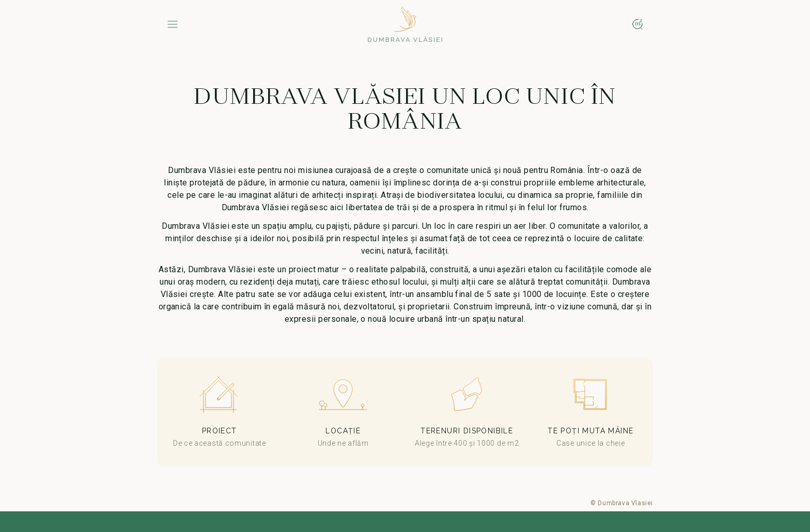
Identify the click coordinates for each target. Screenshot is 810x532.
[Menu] (173, 24)
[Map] (637, 25)
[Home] (405, 24)
